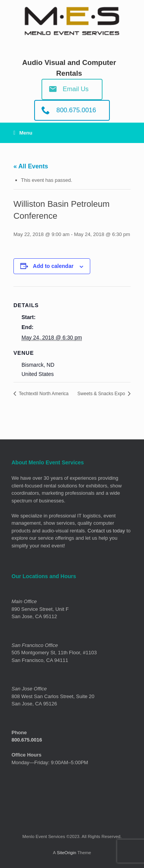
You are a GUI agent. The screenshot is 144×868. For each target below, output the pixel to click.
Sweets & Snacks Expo (102, 394)
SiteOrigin (67, 853)
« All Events (31, 166)
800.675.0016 (27, 740)
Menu (23, 133)
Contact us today (106, 531)
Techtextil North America (43, 394)
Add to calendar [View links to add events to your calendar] (53, 266)
